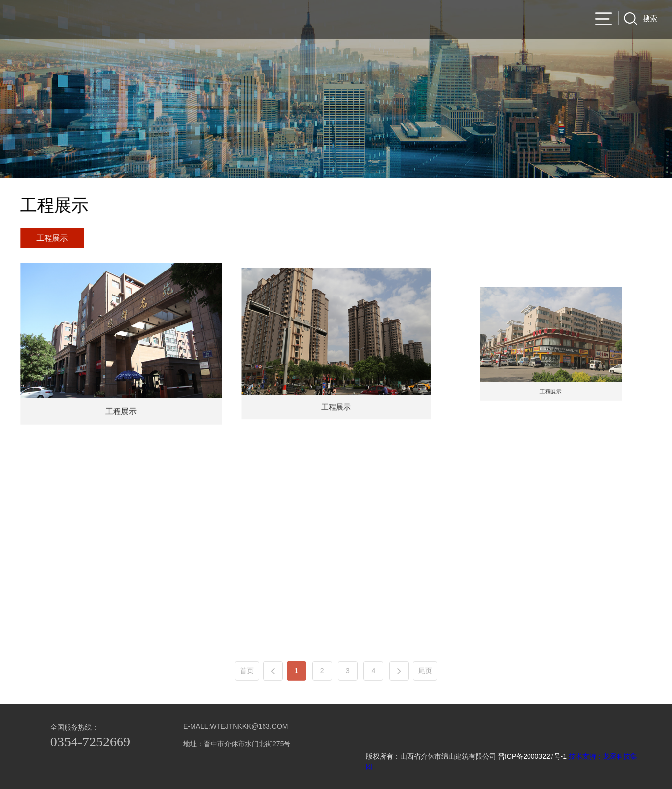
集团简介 (391, 20)
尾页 (425, 687)
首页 (247, 687)
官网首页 (347, 20)
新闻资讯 (524, 20)
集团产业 (568, 20)
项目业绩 (480, 20)
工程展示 (54, 238)
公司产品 (435, 20)
